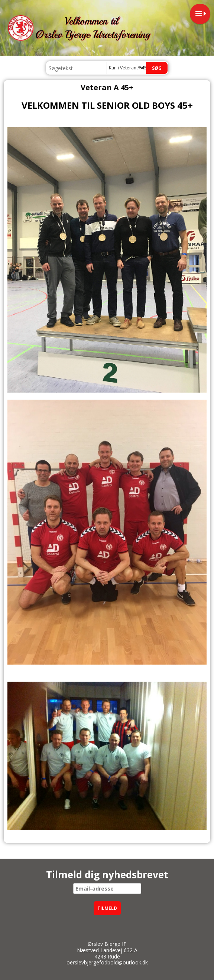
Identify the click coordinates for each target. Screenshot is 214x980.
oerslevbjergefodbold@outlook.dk (107, 962)
